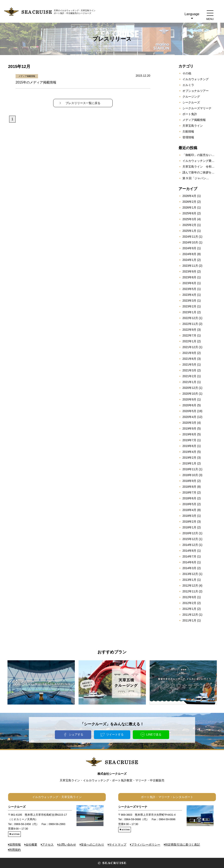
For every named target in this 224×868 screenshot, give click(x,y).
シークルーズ (191, 102)
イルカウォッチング (196, 79)
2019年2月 (189, 458)
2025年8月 (189, 213)
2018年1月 (189, 527)
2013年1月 (189, 580)
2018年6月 (189, 498)
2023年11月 (190, 266)
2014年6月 (189, 562)
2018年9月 (189, 481)
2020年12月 (190, 388)
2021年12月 (190, 347)
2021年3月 (189, 370)
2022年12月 (190, 318)
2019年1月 (189, 463)
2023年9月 (189, 271)
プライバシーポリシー (146, 845)
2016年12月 (190, 533)
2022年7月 (189, 335)
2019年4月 (189, 452)
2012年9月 (189, 597)
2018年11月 (190, 469)
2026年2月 (189, 202)
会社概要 (31, 845)
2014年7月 (189, 556)
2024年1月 (189, 260)
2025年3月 (189, 219)
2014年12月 (190, 545)
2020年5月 (189, 411)
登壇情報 (188, 137)
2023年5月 (189, 289)
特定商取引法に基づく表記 (182, 845)
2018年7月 (189, 492)
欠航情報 (188, 131)
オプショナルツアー (196, 91)
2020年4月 (189, 417)
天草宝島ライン (193, 126)
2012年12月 (190, 586)
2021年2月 (189, 376)
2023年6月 (189, 283)
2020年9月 (189, 399)
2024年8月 (189, 254)
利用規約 (15, 850)
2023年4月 (189, 295)
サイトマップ (118, 845)
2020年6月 (189, 405)
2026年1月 (189, 207)
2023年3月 (189, 301)
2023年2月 (189, 306)
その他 (187, 73)
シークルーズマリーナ (197, 108)
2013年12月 (190, 574)
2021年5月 (189, 365)
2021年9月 (189, 353)
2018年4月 (189, 510)
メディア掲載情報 (194, 120)
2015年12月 (190, 539)
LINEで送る (154, 734)
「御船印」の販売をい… (198, 155)
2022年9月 (189, 330)
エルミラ (188, 85)
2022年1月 (189, 341)
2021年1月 (189, 382)
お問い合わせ (67, 845)
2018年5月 (189, 504)
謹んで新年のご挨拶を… (198, 172)
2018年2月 (189, 522)
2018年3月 (189, 516)
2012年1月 (189, 609)
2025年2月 (189, 225)
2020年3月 (189, 423)
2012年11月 (190, 591)
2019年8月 (189, 434)
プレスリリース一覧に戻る (83, 103)
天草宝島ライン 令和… (198, 167)
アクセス (48, 845)
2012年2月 (189, 603)
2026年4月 (189, 196)
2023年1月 (189, 312)
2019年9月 (189, 428)
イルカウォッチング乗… (198, 161)
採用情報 (15, 845)
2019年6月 (189, 446)
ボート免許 (190, 114)
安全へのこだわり (92, 845)
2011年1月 (189, 620)
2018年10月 (190, 475)
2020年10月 (190, 394)
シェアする (76, 734)
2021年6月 (189, 359)
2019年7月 (189, 440)
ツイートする (115, 734)
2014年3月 (189, 568)
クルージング (191, 97)
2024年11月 (190, 237)
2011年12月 (190, 615)
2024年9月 (189, 248)
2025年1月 (189, 231)
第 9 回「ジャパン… (196, 178)
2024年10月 (190, 242)
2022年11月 (190, 324)
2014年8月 (189, 551)
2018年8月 (189, 487)
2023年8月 (189, 277)
